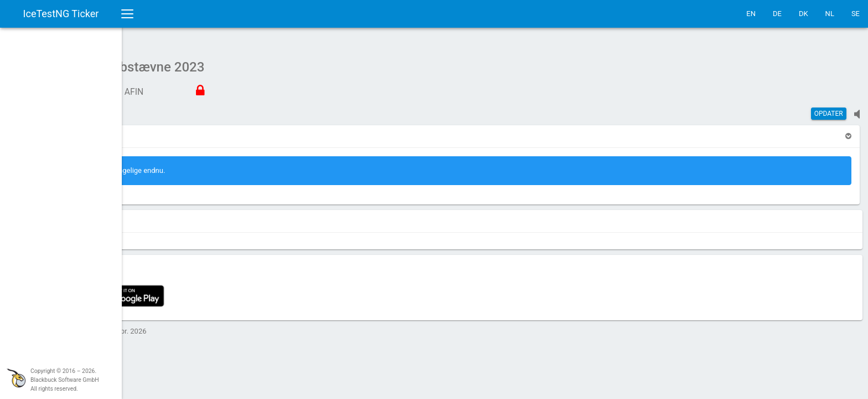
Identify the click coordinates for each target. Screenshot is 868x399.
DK (804, 14)
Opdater (829, 108)
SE (856, 14)
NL (830, 14)
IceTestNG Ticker (61, 14)
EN (751, 14)
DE (777, 14)
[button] (155, 131)
